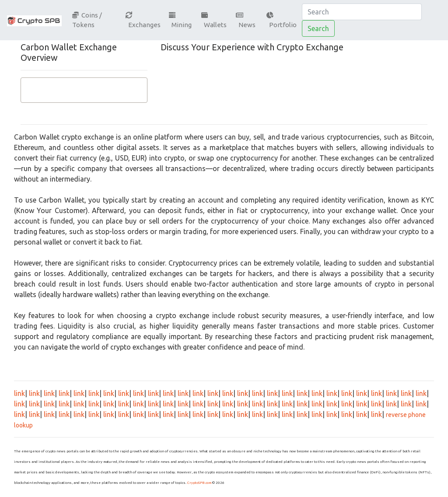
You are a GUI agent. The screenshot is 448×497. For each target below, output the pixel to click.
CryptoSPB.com (199, 483)
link (19, 393)
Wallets (214, 20)
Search (318, 28)
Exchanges (143, 20)
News (246, 20)
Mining (180, 20)
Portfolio (282, 20)
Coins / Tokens (87, 20)
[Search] (362, 12)
